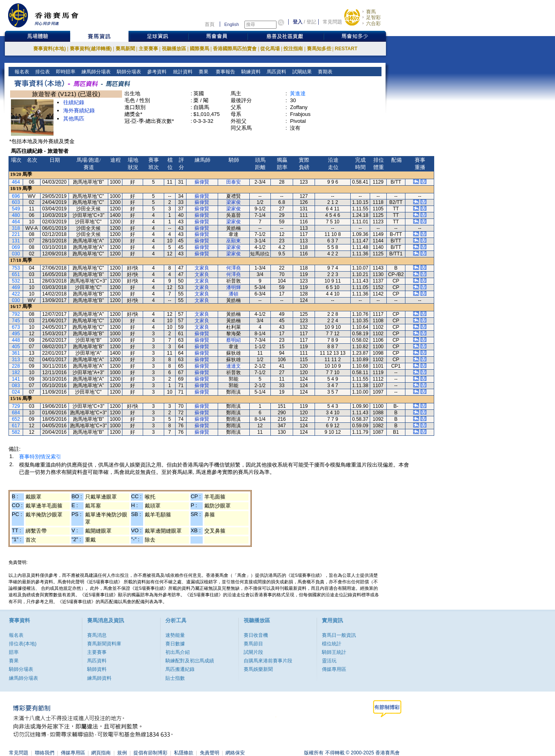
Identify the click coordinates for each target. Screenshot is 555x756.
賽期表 (325, 72)
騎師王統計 (334, 652)
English (231, 24)
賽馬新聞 (125, 49)
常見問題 (332, 22)
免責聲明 (210, 753)
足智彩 (373, 17)
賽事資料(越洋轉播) (91, 49)
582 (16, 432)
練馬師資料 (99, 678)
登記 (311, 22)
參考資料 (156, 72)
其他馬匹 (74, 119)
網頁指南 (101, 753)
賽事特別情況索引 (40, 457)
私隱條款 (184, 753)
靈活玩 (329, 661)
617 (16, 426)
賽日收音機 (256, 635)
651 (16, 274)
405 (16, 347)
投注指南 (293, 49)
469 (16, 287)
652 (16, 419)
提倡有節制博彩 (150, 753)
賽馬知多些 (319, 49)
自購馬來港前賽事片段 (268, 661)
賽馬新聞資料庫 (104, 644)
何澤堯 (234, 268)
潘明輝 (234, 287)
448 (16, 340)
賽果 (202, 72)
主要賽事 (148, 49)
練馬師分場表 (95, 72)
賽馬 (371, 12)
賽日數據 (175, 644)
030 (16, 254)
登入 (298, 22)
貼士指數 (175, 678)
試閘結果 (301, 72)
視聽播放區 (174, 49)
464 (16, 182)
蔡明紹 (234, 340)
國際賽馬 (199, 49)
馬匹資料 (276, 72)
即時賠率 (65, 72)
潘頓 (234, 294)
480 (16, 215)
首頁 (210, 24)
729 (16, 406)
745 (16, 321)
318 (16, 228)
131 (16, 241)
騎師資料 (97, 669)
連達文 (234, 366)
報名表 (21, 72)
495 (16, 334)
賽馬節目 (253, 644)
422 (16, 294)
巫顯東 (234, 241)
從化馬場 (270, 49)
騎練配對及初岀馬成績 (190, 661)
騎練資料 (250, 72)
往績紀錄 (74, 102)
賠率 (14, 652)
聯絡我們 (45, 753)
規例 (122, 753)
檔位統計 (332, 644)
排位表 (42, 72)
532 (16, 281)
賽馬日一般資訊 (339, 635)
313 (16, 360)
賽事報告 (224, 72)
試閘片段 (253, 652)
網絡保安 (235, 753)
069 (16, 247)
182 (16, 373)
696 (16, 196)
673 (16, 327)
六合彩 (373, 24)
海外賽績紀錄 (79, 110)
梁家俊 (234, 202)
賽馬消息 (97, 635)
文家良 (202, 268)
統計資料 (182, 72)
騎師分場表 (128, 72)
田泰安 (234, 182)
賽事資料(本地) (49, 49)
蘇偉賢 (202, 182)
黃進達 (298, 93)
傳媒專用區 (334, 669)
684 (16, 413)
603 (16, 202)
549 (16, 209)
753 (16, 268)
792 (16, 314)
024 (16, 392)
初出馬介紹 (178, 652)
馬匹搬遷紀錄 (180, 669)
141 (16, 379)
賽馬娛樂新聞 (258, 669)
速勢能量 (175, 635)
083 (16, 385)
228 (16, 366)
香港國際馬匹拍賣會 (235, 49)
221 (16, 234)
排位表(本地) (23, 644)
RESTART (346, 49)
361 (16, 353)
